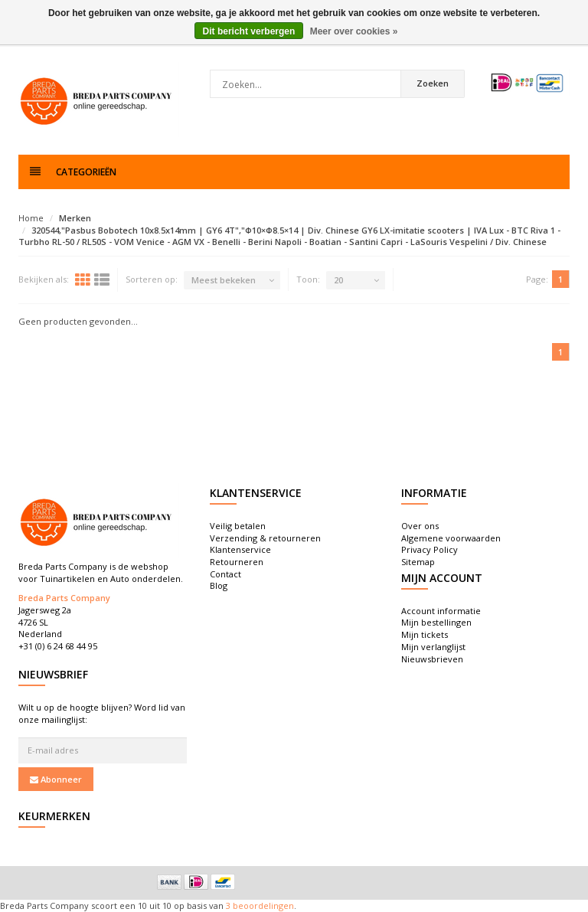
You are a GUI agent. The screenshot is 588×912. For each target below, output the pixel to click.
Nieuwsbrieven (432, 659)
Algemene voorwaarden (451, 538)
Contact (225, 574)
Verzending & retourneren (265, 538)
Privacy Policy (430, 549)
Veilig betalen (238, 526)
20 (338, 280)
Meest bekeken (224, 280)
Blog (219, 585)
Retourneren (237, 562)
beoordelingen (262, 905)
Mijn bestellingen (436, 622)
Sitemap (418, 562)
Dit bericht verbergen (249, 31)
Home (31, 218)
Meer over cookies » (354, 31)
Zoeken (433, 83)
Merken (75, 218)
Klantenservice (240, 549)
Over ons (420, 526)
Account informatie (441, 611)
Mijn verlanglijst (433, 647)
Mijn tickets (425, 634)
